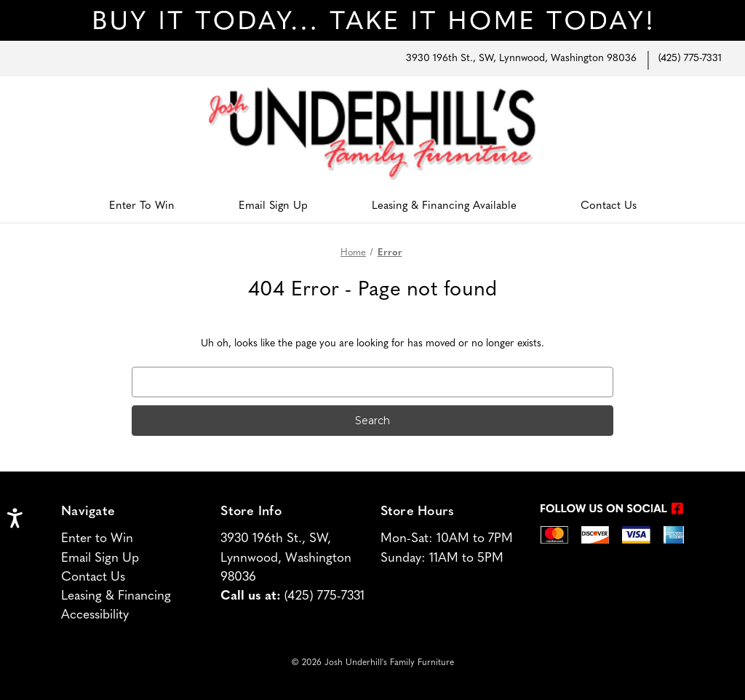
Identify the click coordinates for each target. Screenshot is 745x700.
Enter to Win (97, 539)
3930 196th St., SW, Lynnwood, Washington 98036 (521, 59)
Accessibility (95, 615)
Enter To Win (142, 206)
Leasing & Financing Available (444, 206)
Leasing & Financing (116, 596)
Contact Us (609, 206)
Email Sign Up (273, 206)
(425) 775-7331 (690, 59)
